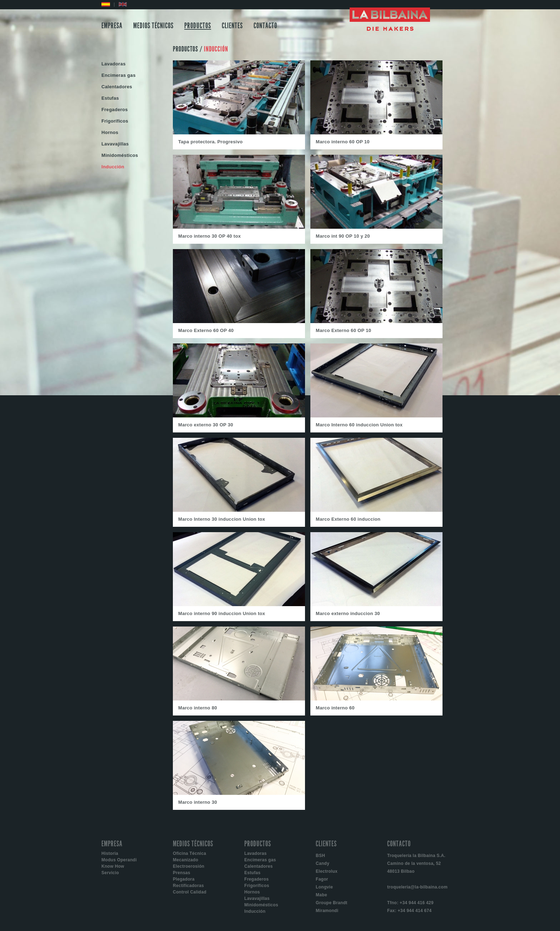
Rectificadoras (188, 886)
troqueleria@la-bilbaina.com (417, 887)
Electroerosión (189, 866)
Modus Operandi (119, 860)
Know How (113, 866)
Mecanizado (186, 860)
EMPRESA (112, 26)
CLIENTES (232, 26)
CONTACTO (265, 26)
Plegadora (184, 879)
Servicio (110, 873)
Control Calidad (190, 892)
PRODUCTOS (198, 26)
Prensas (182, 873)
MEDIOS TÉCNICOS (153, 26)
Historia (110, 853)
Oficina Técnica (189, 853)
